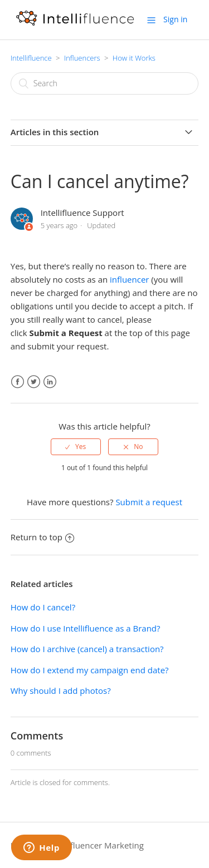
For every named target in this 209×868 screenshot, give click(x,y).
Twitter (34, 382)
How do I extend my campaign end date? (90, 670)
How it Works (134, 58)
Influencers (82, 58)
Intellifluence (31, 58)
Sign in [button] (175, 19)
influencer (129, 279)
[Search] (105, 83)
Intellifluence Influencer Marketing (77, 845)
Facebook (18, 382)
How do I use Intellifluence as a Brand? (86, 628)
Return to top (42, 537)
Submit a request (149, 502)
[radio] (76, 447)
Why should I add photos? (61, 691)
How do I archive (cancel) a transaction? (87, 649)
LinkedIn (50, 382)
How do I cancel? (43, 607)
